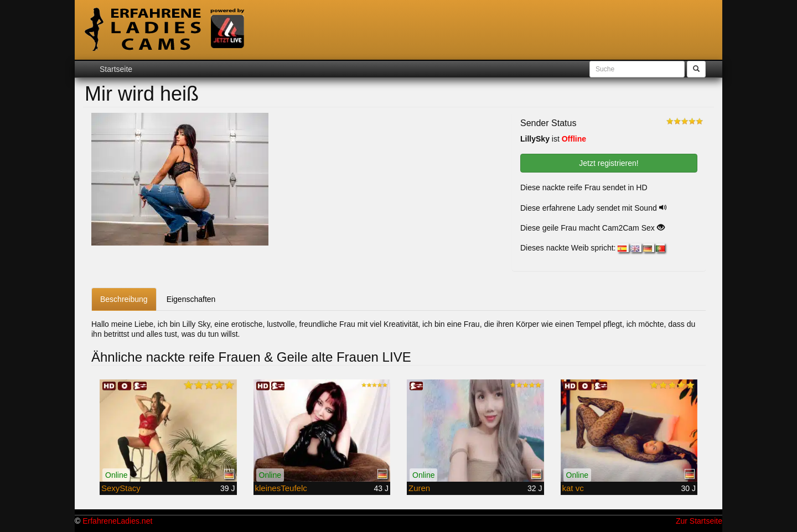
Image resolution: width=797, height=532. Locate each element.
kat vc (573, 488)
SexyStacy (121, 488)
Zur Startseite (699, 521)
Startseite (116, 69)
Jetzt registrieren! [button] (609, 163)
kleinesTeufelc (281, 488)
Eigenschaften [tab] (191, 299)
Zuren (419, 488)
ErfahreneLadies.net (117, 521)
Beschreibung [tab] (124, 299)
